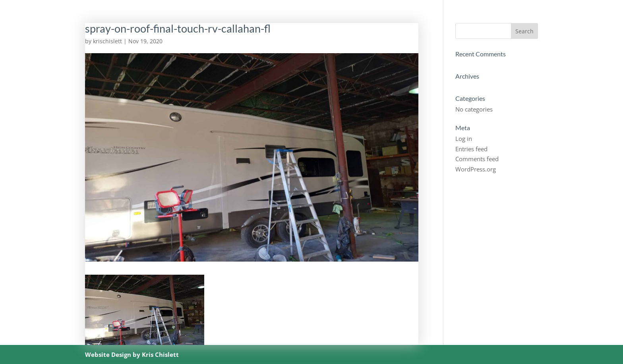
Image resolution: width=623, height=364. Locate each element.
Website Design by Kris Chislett (132, 354)
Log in (464, 139)
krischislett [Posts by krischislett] (107, 41)
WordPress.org (476, 169)
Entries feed (471, 149)
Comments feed (477, 159)
